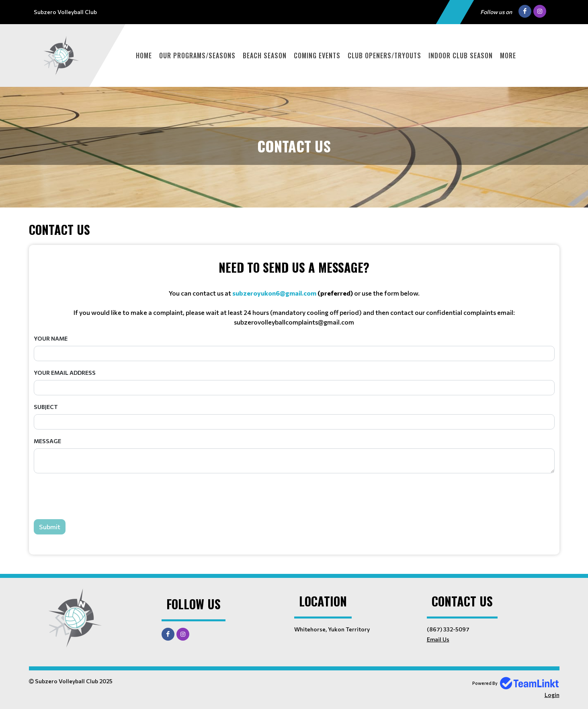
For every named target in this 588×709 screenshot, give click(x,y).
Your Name (51, 338)
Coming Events (317, 55)
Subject (46, 407)
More (508, 55)
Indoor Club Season (461, 55)
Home (144, 55)
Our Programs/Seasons (197, 55)
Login (552, 695)
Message (47, 441)
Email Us (438, 639)
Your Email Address (65, 373)
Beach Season (265, 55)
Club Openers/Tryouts (384, 55)
